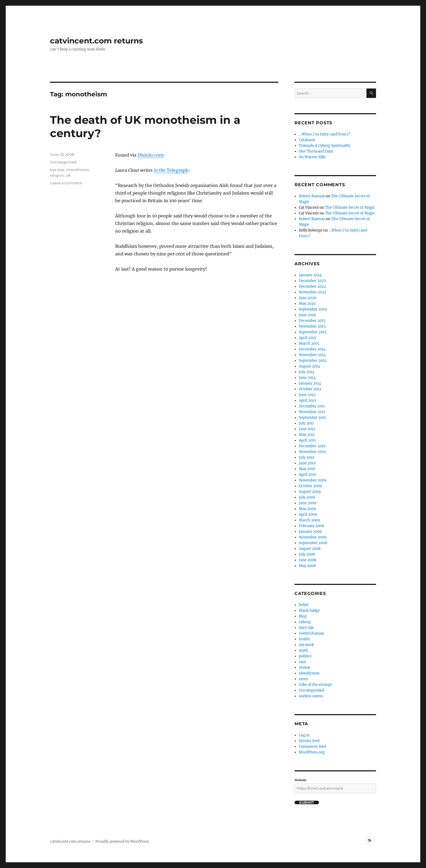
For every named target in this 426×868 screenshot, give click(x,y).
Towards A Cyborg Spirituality (325, 146)
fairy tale (306, 628)
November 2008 (313, 537)
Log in (304, 735)
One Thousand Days (316, 151)
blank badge (309, 611)
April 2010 (308, 475)
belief (304, 605)
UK (68, 175)
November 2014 (312, 355)
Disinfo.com (150, 155)
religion (57, 175)
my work (306, 645)
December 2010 (312, 446)
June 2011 (307, 429)
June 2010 (307, 463)
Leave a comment (66, 183)
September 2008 (313, 543)
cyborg (305, 622)
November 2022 (313, 292)
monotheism (78, 170)
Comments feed (312, 747)
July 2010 (307, 457)
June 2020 (308, 298)
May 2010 (307, 469)
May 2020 (307, 304)
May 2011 (307, 435)
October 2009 (311, 486)
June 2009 (308, 503)
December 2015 (312, 321)
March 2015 (309, 343)
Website (300, 780)
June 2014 (307, 378)
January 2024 (310, 275)
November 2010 (312, 452)
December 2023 (312, 281)
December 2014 (312, 349)
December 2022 (312, 286)
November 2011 (312, 412)
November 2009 (313, 480)
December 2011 (312, 406)
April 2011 (307, 440)
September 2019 (313, 309)
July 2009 (307, 497)
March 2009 (309, 520)
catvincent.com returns (96, 41)
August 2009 (310, 492)
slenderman (309, 673)
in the (160, 170)
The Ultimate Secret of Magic (350, 208)
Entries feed (309, 741)
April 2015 (308, 338)
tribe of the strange (315, 685)
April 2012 (308, 400)
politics (305, 656)
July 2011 (306, 423)
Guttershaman (311, 633)
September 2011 (312, 418)
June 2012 (307, 395)
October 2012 (310, 389)
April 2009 (308, 514)
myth (303, 650)
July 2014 (307, 372)
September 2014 (313, 361)
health (304, 639)
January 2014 (310, 383)
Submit (307, 802)
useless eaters (311, 696)
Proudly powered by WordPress (122, 842)
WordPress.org (312, 752)
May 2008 (307, 566)
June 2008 (308, 560)
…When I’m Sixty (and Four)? (324, 134)
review (305, 668)
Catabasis (307, 140)
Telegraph (177, 170)
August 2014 (309, 366)
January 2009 (310, 532)
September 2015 (313, 332)
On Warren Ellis (312, 157)
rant (303, 662)
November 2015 (312, 326)
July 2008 (307, 554)
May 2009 (307, 509)
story (303, 679)
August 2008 (310, 549)
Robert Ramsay (312, 196)
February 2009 (311, 526)
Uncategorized (63, 162)
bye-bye (57, 170)
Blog (303, 616)
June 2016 (307, 315)
